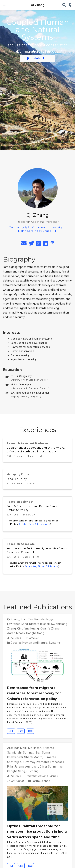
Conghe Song (31, 566)
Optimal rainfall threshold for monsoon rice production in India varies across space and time (37, 831)
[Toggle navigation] (4, 5)
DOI (30, 731)
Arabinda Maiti (17, 748)
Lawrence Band (17, 624)
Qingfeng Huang (28, 628)
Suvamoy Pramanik (36, 762)
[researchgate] (39, 244)
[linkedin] (45, 244)
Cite (21, 731)
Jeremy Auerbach (26, 767)
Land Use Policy (17, 479)
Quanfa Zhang (50, 628)
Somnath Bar (32, 753)
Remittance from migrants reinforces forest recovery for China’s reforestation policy (34, 693)
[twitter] (31, 244)
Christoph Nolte (26, 524)
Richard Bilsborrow (42, 624)
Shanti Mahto (33, 757)
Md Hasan (35, 748)
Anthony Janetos (42, 524)
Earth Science (41, 781)
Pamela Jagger (44, 619)
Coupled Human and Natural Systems (36, 643)
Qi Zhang (38, 5)
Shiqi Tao (27, 619)
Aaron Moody (16, 633)
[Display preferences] (70, 5)
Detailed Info (37, 58)
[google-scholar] (52, 244)
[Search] (64, 5)
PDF (11, 731)
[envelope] (24, 244)
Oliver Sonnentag (51, 767)
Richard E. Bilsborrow (48, 566)
